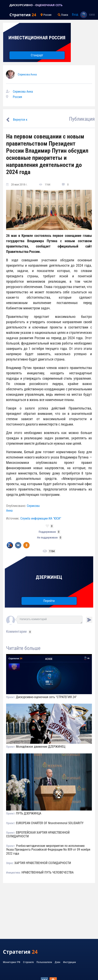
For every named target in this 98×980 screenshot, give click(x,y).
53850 (92, 15)
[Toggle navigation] (5, 5)
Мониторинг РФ (12, 962)
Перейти (49, 601)
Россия (17, 97)
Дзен (58, 962)
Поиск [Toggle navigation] (63, 15)
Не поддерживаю (47, 538)
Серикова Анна (27, 74)
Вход (75, 15)
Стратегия (23, 15)
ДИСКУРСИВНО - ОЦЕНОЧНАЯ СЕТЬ (36, 5)
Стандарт (37, 55)
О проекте (28, 962)
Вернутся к (20, 120)
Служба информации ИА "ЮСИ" (41, 518)
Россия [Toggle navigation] (46, 15)
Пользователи (44, 962)
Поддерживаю (47, 532)
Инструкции (70, 962)
